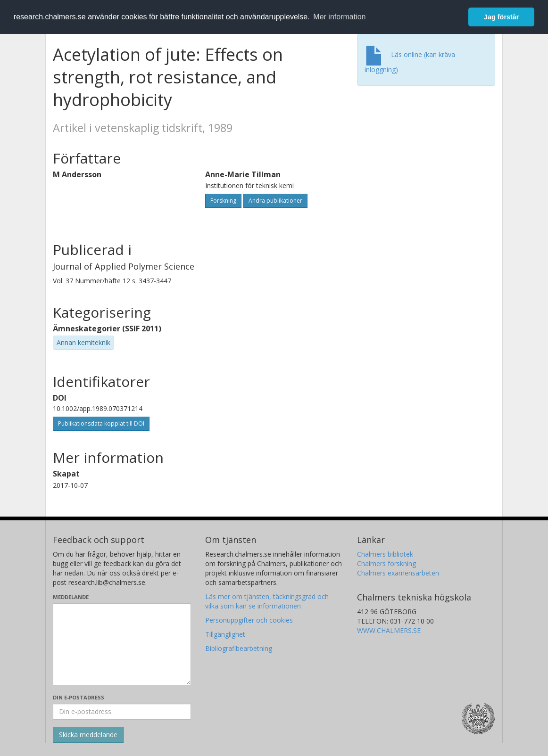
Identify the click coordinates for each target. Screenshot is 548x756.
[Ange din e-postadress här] (122, 712)
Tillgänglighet (225, 634)
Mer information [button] (339, 17)
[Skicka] (88, 735)
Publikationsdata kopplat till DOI (101, 423)
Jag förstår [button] (501, 17)
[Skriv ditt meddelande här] (122, 644)
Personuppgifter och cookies (249, 620)
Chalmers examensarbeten (398, 573)
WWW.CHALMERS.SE (389, 630)
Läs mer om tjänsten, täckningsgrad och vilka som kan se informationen (267, 601)
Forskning (223, 201)
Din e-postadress (79, 697)
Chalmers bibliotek (385, 554)
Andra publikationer (275, 201)
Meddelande (71, 597)
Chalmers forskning (386, 563)
